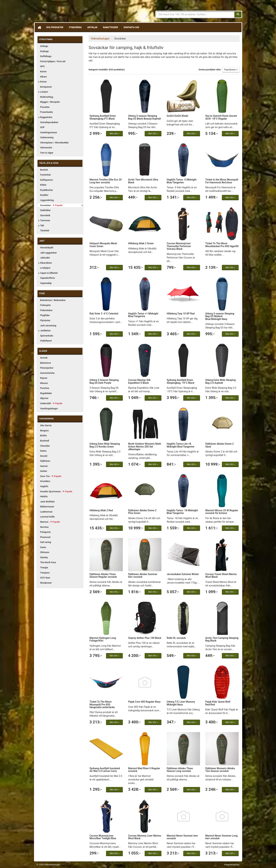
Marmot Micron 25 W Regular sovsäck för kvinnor (222, 512)
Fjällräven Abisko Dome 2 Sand (220, 445)
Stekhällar (45, 210)
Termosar (45, 220)
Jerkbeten (45, 331)
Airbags (44, 46)
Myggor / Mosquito (50, 102)
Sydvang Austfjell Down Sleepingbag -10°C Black (181, 381)
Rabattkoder (111, 27)
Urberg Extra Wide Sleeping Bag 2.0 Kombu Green (105, 445)
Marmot (50, 522)
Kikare (44, 77)
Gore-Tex (51, 476)
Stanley (44, 557)
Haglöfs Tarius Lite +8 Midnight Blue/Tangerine (181, 445)
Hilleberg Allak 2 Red (101, 510)
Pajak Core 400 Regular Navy (144, 702)
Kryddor (44, 195)
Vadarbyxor (46, 341)
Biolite (44, 436)
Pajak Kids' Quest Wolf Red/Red (218, 703)
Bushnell (45, 441)
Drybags (44, 51)
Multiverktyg (47, 97)
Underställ (51, 403)
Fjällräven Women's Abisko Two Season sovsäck (220, 770)
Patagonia (45, 532)
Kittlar (43, 185)
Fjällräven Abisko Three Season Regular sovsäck (103, 575)
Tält (42, 226)
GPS (42, 66)
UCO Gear (45, 578)
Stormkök (45, 215)
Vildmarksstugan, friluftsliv (70, 12)
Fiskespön (46, 305)
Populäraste (231, 70)
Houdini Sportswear (56, 491)
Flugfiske (45, 315)
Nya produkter (55, 27)
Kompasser (46, 87)
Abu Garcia (46, 425)
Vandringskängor (49, 409)
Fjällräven (45, 461)
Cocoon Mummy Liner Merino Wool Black (145, 837)
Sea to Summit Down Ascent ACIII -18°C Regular (221, 117)
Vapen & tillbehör (49, 273)
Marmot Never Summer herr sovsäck (182, 837)
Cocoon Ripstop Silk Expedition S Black (139, 381)
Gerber (44, 471)
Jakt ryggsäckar (49, 253)
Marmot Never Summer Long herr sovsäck (221, 837)
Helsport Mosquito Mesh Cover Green (103, 245)
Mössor (44, 383)
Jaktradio (45, 258)
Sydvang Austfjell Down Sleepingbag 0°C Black (103, 117)
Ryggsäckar (46, 117)
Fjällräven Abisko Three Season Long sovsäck (180, 770)
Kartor (43, 72)
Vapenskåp (46, 283)
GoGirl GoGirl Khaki (178, 116)
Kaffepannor (47, 180)
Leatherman (46, 512)
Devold (44, 456)
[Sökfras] (195, 14)
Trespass (45, 573)
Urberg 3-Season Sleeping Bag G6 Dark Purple (104, 381)
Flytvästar (45, 320)
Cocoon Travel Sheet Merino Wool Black (221, 575)
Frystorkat (45, 175)
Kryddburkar (47, 190)
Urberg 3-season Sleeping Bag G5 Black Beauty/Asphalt (144, 117)
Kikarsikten (46, 263)
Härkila (44, 496)
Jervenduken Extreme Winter (183, 574)
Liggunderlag (47, 200)
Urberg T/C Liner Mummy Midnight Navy (181, 703)
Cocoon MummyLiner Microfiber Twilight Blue (103, 837)
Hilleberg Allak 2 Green (141, 243)
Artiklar (92, 27)
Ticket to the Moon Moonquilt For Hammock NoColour (222, 181)
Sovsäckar (51, 205)
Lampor (44, 92)
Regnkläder (46, 393)
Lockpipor (45, 268)
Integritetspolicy (232, 865)
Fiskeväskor (46, 310)
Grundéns (45, 481)
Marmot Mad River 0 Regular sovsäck (144, 770)
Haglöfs (44, 486)
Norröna (44, 527)
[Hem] (39, 27)
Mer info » (115, 134)
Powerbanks (47, 112)
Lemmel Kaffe (48, 517)
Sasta (43, 547)
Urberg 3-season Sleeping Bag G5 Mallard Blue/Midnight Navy (220, 316)
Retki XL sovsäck (176, 638)
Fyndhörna (75, 27)
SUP (42, 127)
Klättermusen (47, 507)
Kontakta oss (131, 27)
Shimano (45, 552)
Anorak (44, 358)
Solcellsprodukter (49, 122)
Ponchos (45, 388)
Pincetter (45, 107)
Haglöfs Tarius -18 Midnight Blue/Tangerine (182, 512)
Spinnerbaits (47, 336)
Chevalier (45, 446)
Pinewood (45, 537)
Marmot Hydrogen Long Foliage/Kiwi (103, 639)
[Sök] (238, 14)
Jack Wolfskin (48, 502)
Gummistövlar (48, 373)
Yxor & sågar (47, 153)
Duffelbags (46, 56)
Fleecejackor (47, 368)
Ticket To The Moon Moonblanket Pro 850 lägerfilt (222, 245)
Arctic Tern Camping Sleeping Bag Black (222, 639)
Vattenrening (47, 137)
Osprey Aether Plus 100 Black (145, 638)
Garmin (44, 466)
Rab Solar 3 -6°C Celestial (104, 314)
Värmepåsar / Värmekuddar (55, 143)
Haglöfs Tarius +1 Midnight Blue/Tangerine (143, 315)
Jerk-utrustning (48, 326)
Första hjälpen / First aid (53, 61)
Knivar (44, 82)
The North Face (48, 562)
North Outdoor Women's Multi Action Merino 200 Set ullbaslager (145, 447)
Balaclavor (46, 363)
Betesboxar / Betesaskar (53, 300)
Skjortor (44, 398)
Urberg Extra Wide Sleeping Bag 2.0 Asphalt (221, 381)
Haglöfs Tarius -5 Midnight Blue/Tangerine (182, 181)
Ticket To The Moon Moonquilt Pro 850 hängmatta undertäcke (102, 704)
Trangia (44, 568)
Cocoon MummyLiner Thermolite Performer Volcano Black (179, 246)
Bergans (44, 431)
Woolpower (46, 583)
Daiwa (43, 451)
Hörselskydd (47, 248)
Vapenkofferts (48, 278)
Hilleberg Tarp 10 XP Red (181, 314)
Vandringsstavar (49, 132)
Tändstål (45, 231)
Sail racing (46, 542)
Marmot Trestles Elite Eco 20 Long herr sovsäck (106, 181)
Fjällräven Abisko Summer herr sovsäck (143, 575)
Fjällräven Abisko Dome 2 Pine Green (142, 512)
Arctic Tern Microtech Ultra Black (143, 181)
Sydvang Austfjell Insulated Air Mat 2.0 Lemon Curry (105, 770)
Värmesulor (46, 148)
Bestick (44, 170)
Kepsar (44, 378)
